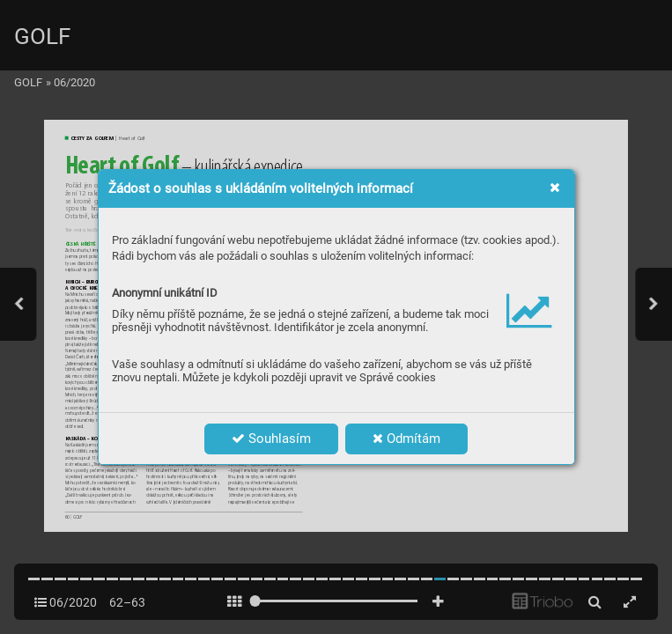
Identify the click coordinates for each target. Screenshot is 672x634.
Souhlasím (271, 439)
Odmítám (406, 439)
